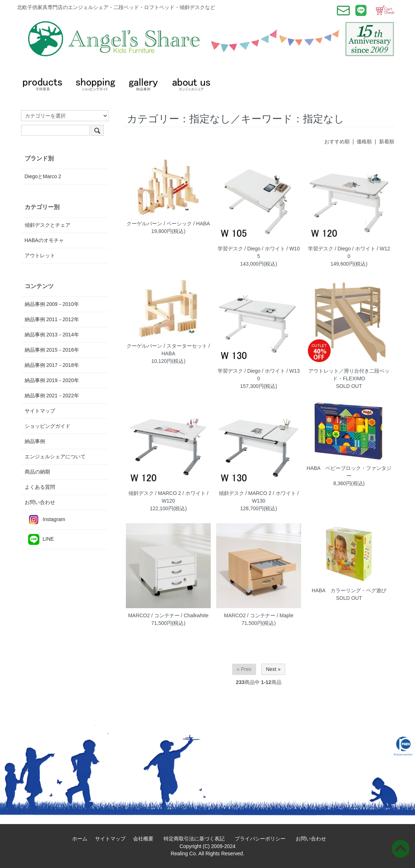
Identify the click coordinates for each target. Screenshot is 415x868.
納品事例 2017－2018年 (52, 365)
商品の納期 (37, 472)
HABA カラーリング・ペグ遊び (349, 590)
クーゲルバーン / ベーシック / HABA (168, 224)
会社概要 (146, 839)
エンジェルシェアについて (55, 456)
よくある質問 (40, 487)
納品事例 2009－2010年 (52, 304)
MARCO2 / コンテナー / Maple (258, 615)
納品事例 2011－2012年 (52, 319)
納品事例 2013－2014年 (52, 335)
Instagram (45, 520)
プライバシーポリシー (263, 839)
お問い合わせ (40, 502)
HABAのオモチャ (44, 240)
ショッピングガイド (48, 426)
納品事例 (35, 441)
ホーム (82, 839)
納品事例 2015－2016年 (52, 350)
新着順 (387, 142)
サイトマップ (40, 411)
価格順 (364, 142)
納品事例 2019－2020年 (52, 380)
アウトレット (40, 255)
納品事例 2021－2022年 (52, 396)
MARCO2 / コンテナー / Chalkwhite (168, 615)
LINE (39, 539)
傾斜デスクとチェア (48, 225)
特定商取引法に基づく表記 (197, 839)
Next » (273, 669)
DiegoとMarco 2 (43, 176)
